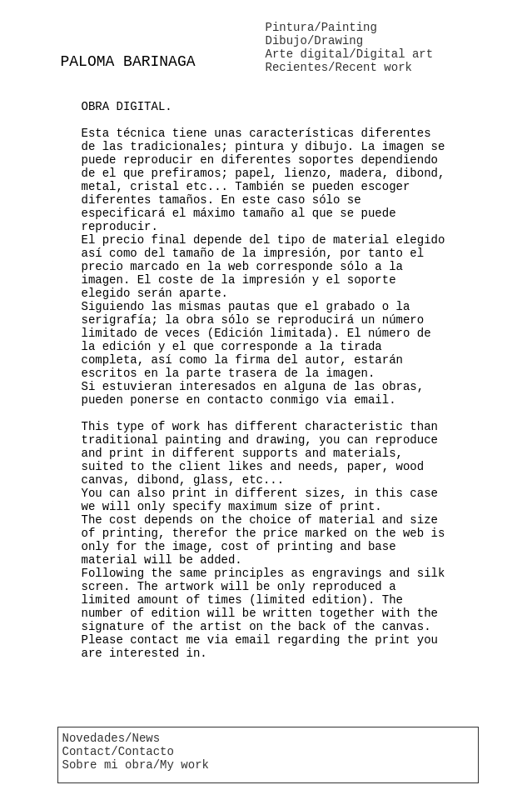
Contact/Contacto (118, 752)
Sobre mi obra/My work (136, 765)
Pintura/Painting (321, 27)
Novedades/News (112, 738)
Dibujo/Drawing (315, 41)
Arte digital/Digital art (350, 54)
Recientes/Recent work (339, 67)
